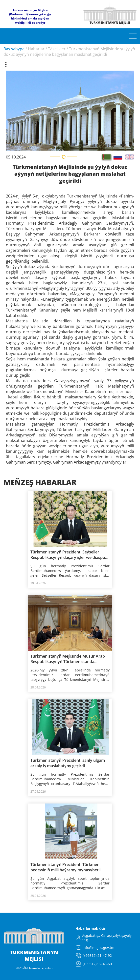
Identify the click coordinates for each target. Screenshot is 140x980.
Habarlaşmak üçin (91, 928)
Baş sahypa (14, 49)
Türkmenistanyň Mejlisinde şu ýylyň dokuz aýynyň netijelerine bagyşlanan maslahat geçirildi (69, 52)
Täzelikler (57, 49)
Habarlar (36, 49)
